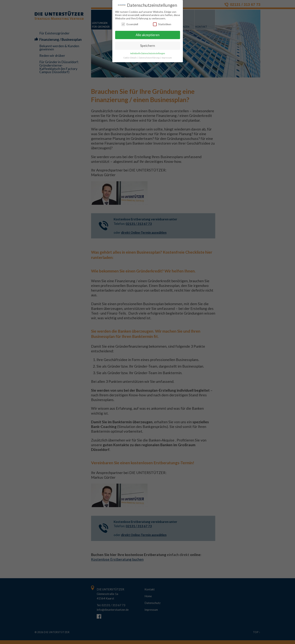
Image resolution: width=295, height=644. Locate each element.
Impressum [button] (167, 58)
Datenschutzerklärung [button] (149, 58)
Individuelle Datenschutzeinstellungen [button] (148, 53)
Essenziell (130, 24)
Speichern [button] (148, 46)
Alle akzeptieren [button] (148, 35)
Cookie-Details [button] (130, 58)
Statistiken (162, 24)
